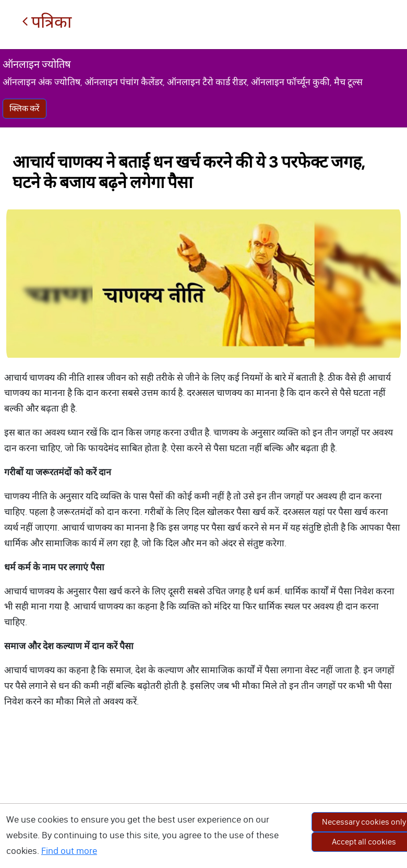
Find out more (69, 851)
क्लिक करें (25, 108)
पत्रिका (47, 22)
